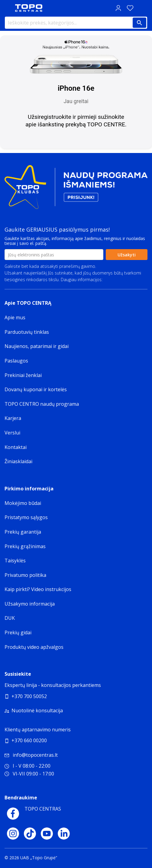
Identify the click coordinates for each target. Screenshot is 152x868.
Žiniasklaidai (18, 461)
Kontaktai (16, 447)
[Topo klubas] (76, 189)
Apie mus (15, 317)
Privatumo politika (121, 280)
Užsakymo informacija (30, 604)
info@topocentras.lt (31, 755)
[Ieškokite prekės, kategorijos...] (76, 23)
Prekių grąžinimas (25, 546)
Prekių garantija (23, 532)
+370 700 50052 (29, 696)
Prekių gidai (18, 632)
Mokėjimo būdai (23, 503)
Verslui (12, 433)
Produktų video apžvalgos (34, 647)
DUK (10, 618)
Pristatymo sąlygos (26, 517)
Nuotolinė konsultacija (37, 710)
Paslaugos (16, 361)
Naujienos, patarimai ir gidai (37, 346)
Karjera (13, 418)
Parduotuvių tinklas (27, 332)
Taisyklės (15, 561)
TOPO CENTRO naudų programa (42, 404)
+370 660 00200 (29, 740)
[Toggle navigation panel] (8, 8)
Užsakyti (127, 255)
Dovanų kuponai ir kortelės (36, 389)
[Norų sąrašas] (130, 8)
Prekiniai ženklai (23, 375)
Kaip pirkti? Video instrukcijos (38, 589)
